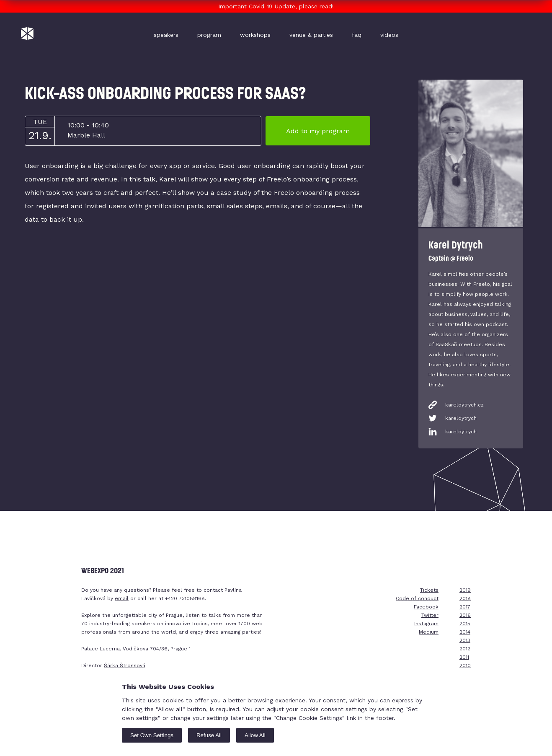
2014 (465, 632)
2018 (465, 598)
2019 (465, 590)
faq (357, 35)
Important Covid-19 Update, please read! (276, 6)
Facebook (426, 607)
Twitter (430, 615)
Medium (429, 632)
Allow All (255, 735)
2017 (465, 607)
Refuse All (209, 735)
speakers (166, 35)
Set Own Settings (152, 735)
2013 (465, 640)
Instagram (426, 624)
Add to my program (318, 131)
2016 (465, 615)
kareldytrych (461, 418)
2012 (465, 649)
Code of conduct (417, 598)
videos (389, 35)
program (209, 35)
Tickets (429, 590)
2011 (464, 657)
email (122, 598)
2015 (465, 624)
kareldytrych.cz (464, 405)
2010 (465, 665)
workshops (255, 35)
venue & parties (311, 35)
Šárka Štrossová (125, 665)
